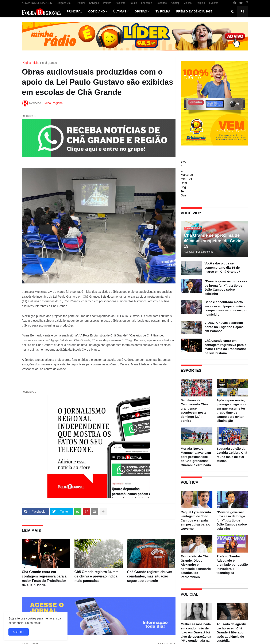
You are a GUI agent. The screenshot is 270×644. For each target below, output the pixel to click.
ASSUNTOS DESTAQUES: (37, 3)
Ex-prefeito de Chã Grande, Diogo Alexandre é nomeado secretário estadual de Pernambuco (196, 567)
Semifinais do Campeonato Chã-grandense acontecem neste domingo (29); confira (194, 410)
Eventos (214, 3)
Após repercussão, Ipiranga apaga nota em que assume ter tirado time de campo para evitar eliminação (232, 410)
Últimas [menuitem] (120, 11)
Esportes (162, 3)
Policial (81, 3)
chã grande (50, 63)
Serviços (94, 3)
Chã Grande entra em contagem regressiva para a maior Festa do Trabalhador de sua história (44, 578)
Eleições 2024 (65, 3)
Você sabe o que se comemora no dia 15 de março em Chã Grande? (222, 267)
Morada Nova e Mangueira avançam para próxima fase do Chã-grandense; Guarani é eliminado (196, 457)
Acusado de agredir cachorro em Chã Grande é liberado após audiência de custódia (231, 632)
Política (107, 3)
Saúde (133, 3)
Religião (200, 3)
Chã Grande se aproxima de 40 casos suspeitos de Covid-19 (213, 241)
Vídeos (188, 3)
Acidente (121, 3)
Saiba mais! (33, 623)
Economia (147, 3)
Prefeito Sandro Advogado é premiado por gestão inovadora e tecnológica (232, 564)
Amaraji (175, 3)
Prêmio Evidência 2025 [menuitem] (194, 11)
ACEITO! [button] (19, 632)
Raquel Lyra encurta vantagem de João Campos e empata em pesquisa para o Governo (196, 520)
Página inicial (31, 63)
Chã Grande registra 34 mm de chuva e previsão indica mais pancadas (97, 576)
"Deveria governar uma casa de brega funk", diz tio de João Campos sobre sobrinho (226, 287)
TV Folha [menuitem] (163, 11)
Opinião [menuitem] (141, 11)
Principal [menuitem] (74, 11)
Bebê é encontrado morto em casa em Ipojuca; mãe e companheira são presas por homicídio (226, 308)
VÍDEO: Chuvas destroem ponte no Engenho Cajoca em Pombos (224, 327)
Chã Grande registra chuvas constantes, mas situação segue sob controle (149, 576)
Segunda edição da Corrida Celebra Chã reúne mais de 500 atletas (232, 455)
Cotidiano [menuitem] (97, 11)
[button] (233, 11)
